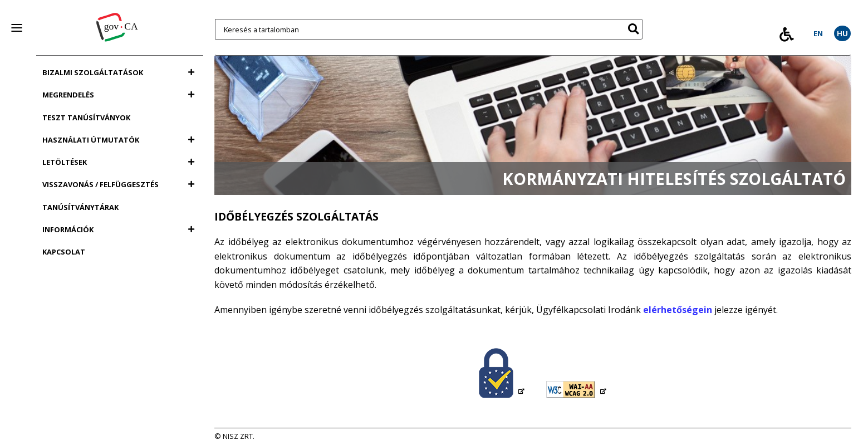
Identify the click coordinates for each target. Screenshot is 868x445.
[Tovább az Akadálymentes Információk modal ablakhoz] (787, 34)
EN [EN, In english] (818, 33)
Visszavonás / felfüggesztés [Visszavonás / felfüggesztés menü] (118, 184)
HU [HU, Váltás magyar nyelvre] (842, 33)
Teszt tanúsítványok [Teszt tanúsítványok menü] (86, 118)
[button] (633, 27)
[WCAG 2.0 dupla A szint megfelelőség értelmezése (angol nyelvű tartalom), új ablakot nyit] (576, 390)
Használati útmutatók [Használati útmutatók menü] (118, 140)
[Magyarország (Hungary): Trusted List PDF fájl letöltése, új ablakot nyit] (502, 374)
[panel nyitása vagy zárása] (17, 28)
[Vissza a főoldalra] (120, 22)
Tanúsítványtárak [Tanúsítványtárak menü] (80, 207)
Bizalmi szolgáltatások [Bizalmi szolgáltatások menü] (118, 72)
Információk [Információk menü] (118, 229)
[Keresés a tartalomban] (429, 29)
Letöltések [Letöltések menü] (118, 162)
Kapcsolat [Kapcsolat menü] (64, 252)
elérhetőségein (678, 310)
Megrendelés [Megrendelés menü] (118, 95)
